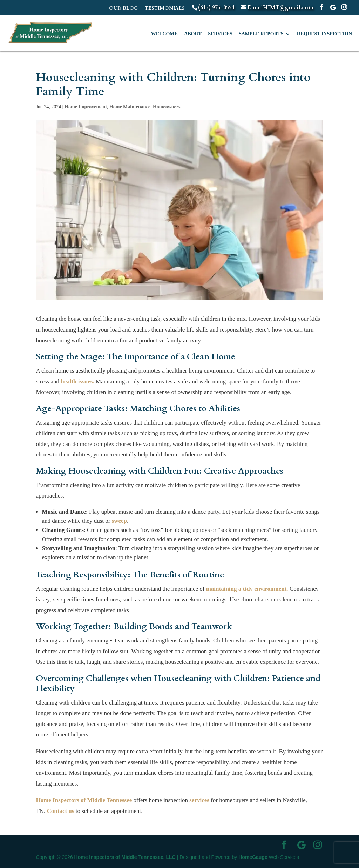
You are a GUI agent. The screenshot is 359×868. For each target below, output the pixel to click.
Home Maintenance (130, 107)
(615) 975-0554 (216, 8)
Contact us (61, 811)
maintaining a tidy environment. (247, 589)
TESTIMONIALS (165, 9)
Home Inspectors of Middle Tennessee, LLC (125, 857)
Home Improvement (86, 107)
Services (220, 34)
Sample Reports (261, 34)
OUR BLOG (124, 9)
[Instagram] (344, 7)
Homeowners (167, 107)
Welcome (164, 34)
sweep (119, 521)
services (199, 800)
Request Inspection (324, 34)
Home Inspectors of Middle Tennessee (84, 800)
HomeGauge (253, 857)
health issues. (77, 382)
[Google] (333, 7)
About (193, 34)
